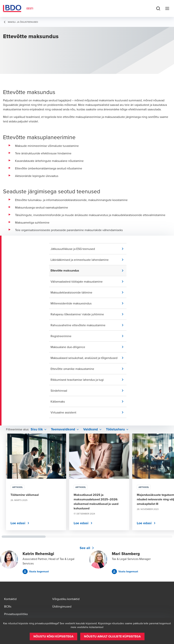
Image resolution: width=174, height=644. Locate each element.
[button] (89, 249)
